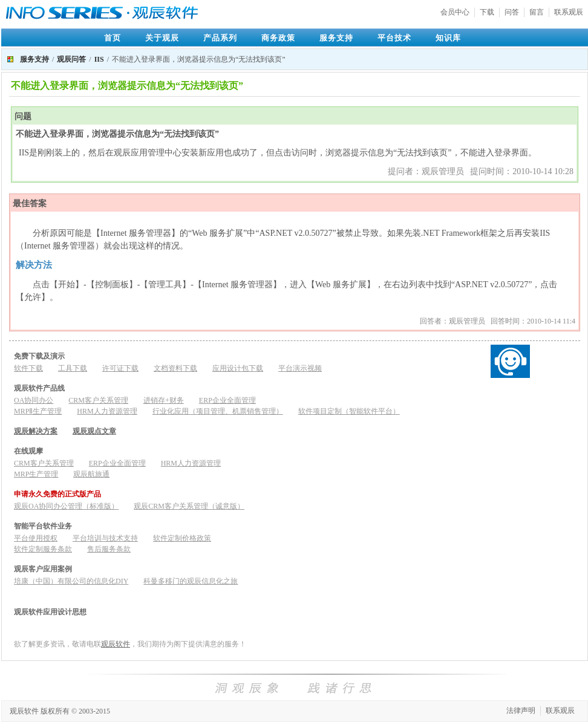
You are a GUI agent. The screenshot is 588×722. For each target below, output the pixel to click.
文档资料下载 (175, 368)
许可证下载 (120, 368)
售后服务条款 (109, 549)
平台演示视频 (300, 368)
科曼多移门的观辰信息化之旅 (191, 581)
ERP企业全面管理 (227, 400)
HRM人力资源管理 (107, 411)
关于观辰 (162, 38)
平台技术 (394, 38)
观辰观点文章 (94, 431)
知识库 (448, 38)
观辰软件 (116, 644)
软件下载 (28, 368)
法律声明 (521, 711)
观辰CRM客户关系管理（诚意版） (189, 506)
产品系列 (220, 38)
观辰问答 (71, 59)
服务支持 (336, 38)
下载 (487, 12)
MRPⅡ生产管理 (38, 411)
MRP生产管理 (36, 474)
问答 (512, 12)
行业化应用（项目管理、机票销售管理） (218, 411)
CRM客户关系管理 (98, 400)
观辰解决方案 (36, 431)
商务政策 (278, 38)
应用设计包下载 (238, 368)
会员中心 (455, 12)
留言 (537, 12)
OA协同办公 (34, 400)
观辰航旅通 (91, 474)
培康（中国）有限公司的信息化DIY (71, 581)
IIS (99, 59)
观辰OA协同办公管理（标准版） (66, 506)
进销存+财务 (164, 400)
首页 (113, 38)
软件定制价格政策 (182, 538)
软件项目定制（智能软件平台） (349, 411)
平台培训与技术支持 (105, 538)
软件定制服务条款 (43, 549)
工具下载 (73, 368)
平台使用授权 (36, 538)
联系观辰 (569, 12)
